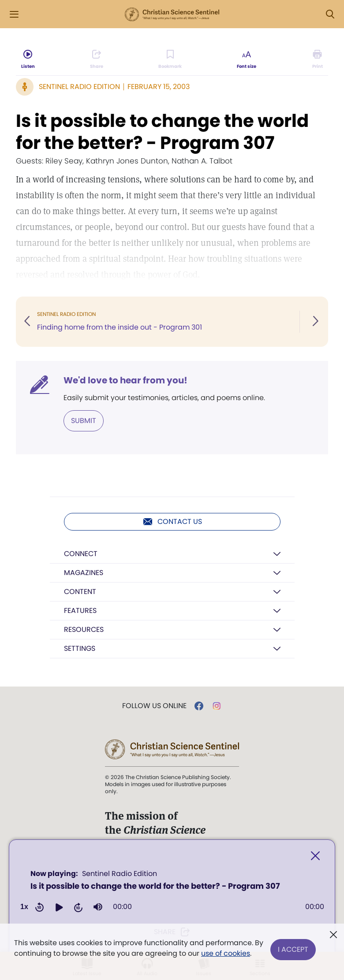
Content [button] (80, 592)
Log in (295, 15)
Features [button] (80, 611)
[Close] (315, 856)
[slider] (219, 907)
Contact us (172, 522)
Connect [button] (81, 554)
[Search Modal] (330, 14)
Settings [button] (80, 648)
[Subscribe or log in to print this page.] (317, 60)
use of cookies (226, 953)
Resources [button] (84, 629)
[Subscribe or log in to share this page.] (97, 60)
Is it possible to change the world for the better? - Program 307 (162, 132)
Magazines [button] (84, 573)
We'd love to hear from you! (125, 380)
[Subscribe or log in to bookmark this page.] (170, 60)
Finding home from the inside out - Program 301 (120, 327)
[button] (59, 907)
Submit (84, 421)
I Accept (293, 948)
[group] (98, 907)
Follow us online (154, 706)
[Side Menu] (14, 14)
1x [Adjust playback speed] (24, 907)
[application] (172, 893)
